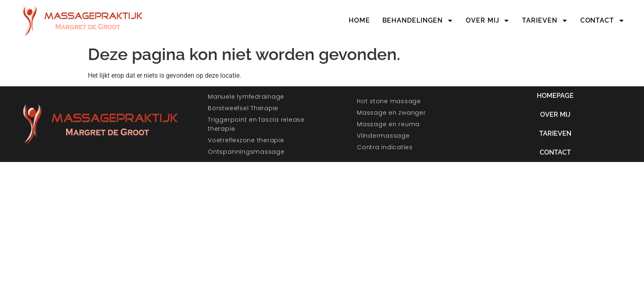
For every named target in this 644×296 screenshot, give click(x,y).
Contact (603, 21)
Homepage (555, 96)
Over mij (488, 21)
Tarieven (545, 21)
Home (359, 20)
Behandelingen (418, 21)
